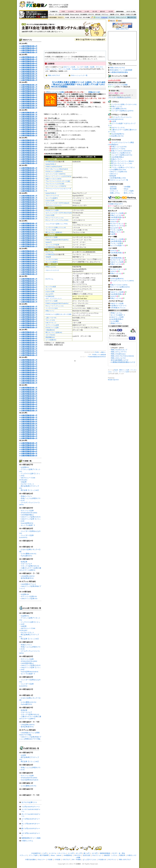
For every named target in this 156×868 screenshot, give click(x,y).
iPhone (126, 189)
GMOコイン (114, 174)
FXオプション (105, 15)
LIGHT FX (114, 219)
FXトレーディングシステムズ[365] (57, 220)
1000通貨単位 (84, 15)
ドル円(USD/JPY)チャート (31, 807)
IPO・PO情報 (86, 18)
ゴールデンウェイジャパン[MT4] (122, 281)
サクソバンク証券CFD (29, 596)
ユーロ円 (87, 11)
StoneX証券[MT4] (27, 523)
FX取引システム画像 (131, 15)
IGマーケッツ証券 (52, 237)
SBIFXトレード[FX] (118, 149)
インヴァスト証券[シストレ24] (56, 227)
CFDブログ (79, 18)
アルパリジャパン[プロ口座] (55, 184)
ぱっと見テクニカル (95, 18)
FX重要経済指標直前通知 (119, 72)
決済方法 (113, 187)
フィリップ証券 (51, 230)
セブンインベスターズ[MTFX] (55, 174)
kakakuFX (49, 242)
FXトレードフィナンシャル (55, 218)
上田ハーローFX (51, 318)
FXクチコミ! (112, 860)
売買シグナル (115, 193)
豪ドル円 (103, 11)
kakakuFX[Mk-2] (51, 164)
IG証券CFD (25, 594)
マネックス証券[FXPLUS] (30, 566)
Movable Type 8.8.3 (113, 380)
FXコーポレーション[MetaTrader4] (57, 169)
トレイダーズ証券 (83, 67)
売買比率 (122, 15)
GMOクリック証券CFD (29, 599)
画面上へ (104, 352)
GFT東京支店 (50, 162)
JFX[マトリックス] (118, 128)
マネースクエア (26, 564)
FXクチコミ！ (112, 18)
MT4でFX (91, 15)
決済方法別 (98, 15)
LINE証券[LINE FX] (117, 136)
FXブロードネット (28, 484)
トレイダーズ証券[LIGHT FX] (122, 155)
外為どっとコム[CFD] (119, 147)
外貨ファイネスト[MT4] (53, 179)
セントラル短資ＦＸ (28, 525)
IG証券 (23, 755)
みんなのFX (49, 294)
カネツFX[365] (50, 335)
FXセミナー (61, 18)
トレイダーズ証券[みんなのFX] (120, 97)
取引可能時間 (66, 15)
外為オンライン (26, 496)
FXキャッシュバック (121, 18)
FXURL (97, 352)
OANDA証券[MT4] (117, 279)
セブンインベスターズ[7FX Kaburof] (57, 203)
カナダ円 (110, 11)
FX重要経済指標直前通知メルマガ (123, 362)
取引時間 (113, 189)
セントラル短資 (51, 287)
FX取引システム (27, 841)
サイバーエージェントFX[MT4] (56, 186)
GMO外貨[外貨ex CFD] (118, 178)
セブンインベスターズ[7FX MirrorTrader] (59, 213)
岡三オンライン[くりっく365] (122, 163)
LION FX (113, 222)
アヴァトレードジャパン (54, 205)
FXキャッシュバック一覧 (79, 75)
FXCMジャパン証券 (52, 210)
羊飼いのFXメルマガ (117, 68)
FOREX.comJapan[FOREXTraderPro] (57, 240)
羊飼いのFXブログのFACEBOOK (122, 356)
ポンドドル (79, 11)
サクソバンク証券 (27, 511)
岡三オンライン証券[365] (54, 232)
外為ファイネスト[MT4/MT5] (121, 151)
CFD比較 (72, 18)
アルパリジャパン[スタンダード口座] (58, 181)
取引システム (129, 193)
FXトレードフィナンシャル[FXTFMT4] (58, 176)
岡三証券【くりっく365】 (30, 490)
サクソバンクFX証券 (52, 245)
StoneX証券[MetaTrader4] (30, 672)
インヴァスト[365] (52, 259)
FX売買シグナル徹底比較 (63, 29)
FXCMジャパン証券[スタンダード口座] (58, 314)
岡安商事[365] (50, 337)
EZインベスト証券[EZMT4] (120, 287)
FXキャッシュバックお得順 (118, 85)
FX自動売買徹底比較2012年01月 (97, 357)
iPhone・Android (75, 15)
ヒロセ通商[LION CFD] (118, 170)
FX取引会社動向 (53, 18)
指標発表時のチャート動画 (31, 838)
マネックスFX (50, 320)
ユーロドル (71, 11)
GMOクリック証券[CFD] (118, 172)
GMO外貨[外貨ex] (27, 515)
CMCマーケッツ (51, 323)
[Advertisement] (107, 6)
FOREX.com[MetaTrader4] (54, 167)
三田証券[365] (50, 330)
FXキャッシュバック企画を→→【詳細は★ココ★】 (74, 92)
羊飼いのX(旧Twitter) (118, 354)
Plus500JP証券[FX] (118, 134)
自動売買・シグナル (114, 15)
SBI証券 (24, 482)
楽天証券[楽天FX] (27, 578)
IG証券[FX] (25, 467)
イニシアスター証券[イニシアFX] (57, 224)
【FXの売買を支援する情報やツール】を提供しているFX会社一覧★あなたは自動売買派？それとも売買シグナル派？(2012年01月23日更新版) (78, 84)
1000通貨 (127, 187)
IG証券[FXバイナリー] (118, 306)
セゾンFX (49, 289)
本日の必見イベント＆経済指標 (121, 70)
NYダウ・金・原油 (131, 11)
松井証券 (24, 562)
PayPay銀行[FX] (26, 556)
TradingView (76, 69)
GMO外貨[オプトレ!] (28, 584)
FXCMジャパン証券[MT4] (54, 171)
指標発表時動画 (120, 11)
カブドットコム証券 (52, 325)
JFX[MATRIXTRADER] (29, 513)
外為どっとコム (51, 267)
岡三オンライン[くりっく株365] (122, 161)
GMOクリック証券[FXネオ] (31, 517)
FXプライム (49, 252)
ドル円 (63, 11)
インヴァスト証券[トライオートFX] (124, 104)
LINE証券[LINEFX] (28, 576)
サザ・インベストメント (54, 298)
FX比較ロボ (104, 18)
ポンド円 (95, 11)
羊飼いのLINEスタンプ (119, 350)
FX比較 (67, 18)
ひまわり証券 (50, 201)
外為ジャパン (50, 311)
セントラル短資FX (52, 198)
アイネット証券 (116, 230)
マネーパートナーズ (52, 196)
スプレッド (51, 15)
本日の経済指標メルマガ (120, 360)
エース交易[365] (51, 340)
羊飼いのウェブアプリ (119, 352)
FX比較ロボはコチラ (115, 204)
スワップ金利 (58, 15)
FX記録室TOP (54, 11)
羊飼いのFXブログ (132, 18)
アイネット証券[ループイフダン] (123, 167)
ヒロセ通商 (115, 321)
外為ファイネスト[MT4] (119, 285)
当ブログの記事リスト (29, 802)
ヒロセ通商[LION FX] (29, 554)
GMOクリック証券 (69, 67)
